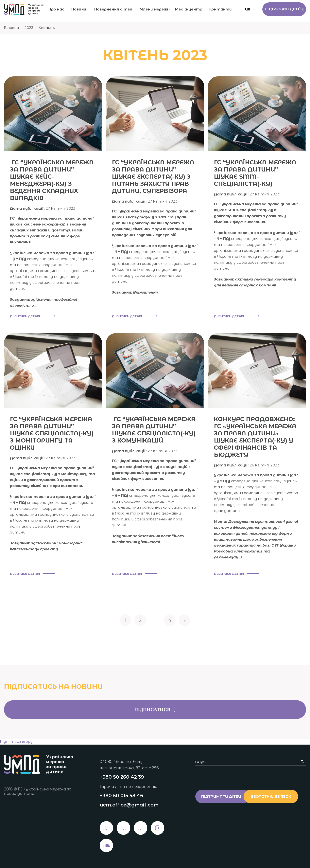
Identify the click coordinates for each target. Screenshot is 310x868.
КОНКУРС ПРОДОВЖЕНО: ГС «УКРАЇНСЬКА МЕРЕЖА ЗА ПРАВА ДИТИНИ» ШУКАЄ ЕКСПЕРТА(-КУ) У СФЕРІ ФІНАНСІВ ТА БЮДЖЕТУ (256, 437)
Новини (78, 9)
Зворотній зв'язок (223, 813)
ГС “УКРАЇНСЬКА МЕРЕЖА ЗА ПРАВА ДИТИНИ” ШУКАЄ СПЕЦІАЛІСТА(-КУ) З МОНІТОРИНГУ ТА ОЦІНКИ (53, 433)
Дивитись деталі (32, 316)
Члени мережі (154, 9)
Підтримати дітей (283, 9)
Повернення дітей (113, 9)
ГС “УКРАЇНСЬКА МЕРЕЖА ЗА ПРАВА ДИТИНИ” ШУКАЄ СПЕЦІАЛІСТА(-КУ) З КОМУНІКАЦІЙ (155, 430)
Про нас (56, 9)
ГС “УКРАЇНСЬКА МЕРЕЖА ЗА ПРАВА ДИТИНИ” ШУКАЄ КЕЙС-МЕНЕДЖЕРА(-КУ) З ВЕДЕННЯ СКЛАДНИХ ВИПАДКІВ (53, 180)
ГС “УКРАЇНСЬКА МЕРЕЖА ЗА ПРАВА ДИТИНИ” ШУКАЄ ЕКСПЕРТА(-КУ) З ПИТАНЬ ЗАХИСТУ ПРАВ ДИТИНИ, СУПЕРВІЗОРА (154, 177)
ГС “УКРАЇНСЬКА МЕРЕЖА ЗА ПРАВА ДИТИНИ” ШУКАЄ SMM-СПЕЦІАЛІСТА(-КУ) (256, 173)
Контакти (220, 9)
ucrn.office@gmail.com (129, 804)
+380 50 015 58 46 (121, 795)
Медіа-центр (188, 9)
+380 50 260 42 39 (122, 776)
